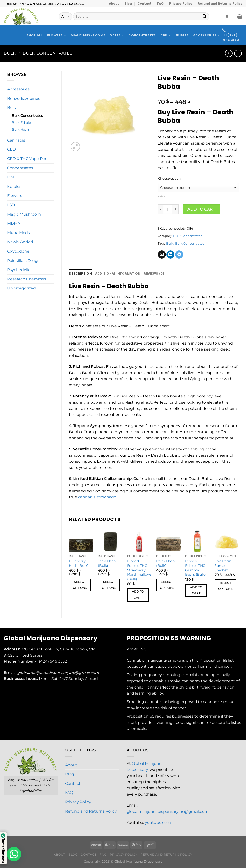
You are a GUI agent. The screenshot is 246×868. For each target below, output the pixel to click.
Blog (128, 3)
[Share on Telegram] (179, 254)
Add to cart (201, 209)
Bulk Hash (20, 130)
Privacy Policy (181, 3)
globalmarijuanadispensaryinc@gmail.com (168, 812)
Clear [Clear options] (162, 196)
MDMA (14, 223)
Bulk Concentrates (47, 53)
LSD (11, 205)
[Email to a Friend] (162, 254)
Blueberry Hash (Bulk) (79, 563)
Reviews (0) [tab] (154, 274)
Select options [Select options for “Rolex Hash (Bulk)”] (167, 585)
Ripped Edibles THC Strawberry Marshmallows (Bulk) (139, 570)
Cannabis (16, 140)
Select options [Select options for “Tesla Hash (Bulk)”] (109, 585)
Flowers (57, 35)
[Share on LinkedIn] (170, 254)
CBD (166, 35)
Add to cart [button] (138, 595)
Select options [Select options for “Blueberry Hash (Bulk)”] (80, 585)
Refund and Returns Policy (220, 3)
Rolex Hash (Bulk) (165, 563)
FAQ (160, 3)
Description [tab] (80, 274)
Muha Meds (18, 233)
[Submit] (205, 17)
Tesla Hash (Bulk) (107, 563)
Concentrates (142, 35)
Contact (145, 3)
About (114, 3)
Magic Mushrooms (88, 35)
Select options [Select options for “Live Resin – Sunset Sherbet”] (225, 586)
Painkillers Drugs (23, 261)
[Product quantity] (168, 209)
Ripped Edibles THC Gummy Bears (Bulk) (196, 568)
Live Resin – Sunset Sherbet (224, 565)
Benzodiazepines (24, 98)
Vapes (117, 35)
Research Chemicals (27, 279)
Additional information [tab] (118, 274)
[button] (14, 854)
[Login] (227, 16)
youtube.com (158, 823)
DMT (12, 177)
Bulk (10, 53)
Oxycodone (18, 251)
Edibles (182, 35)
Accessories (206, 35)
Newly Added (20, 242)
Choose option (169, 179)
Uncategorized (22, 288)
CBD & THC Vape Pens (28, 159)
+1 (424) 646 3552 (51, 661)
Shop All (34, 35)
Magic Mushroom (24, 214)
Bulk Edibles (22, 123)
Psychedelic (19, 270)
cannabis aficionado (97, 497)
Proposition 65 (213, 660)
